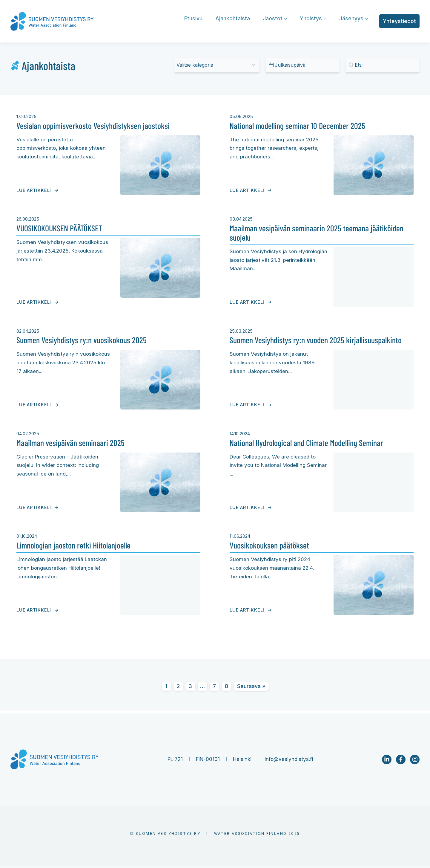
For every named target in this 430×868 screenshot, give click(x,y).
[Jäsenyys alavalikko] (367, 19)
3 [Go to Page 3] (190, 688)
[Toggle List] (254, 65)
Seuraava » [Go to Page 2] (251, 688)
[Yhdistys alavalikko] (325, 19)
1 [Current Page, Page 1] (166, 688)
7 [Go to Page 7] (214, 688)
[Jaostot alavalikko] (286, 19)
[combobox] (211, 65)
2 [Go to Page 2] (178, 688)
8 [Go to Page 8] (226, 688)
